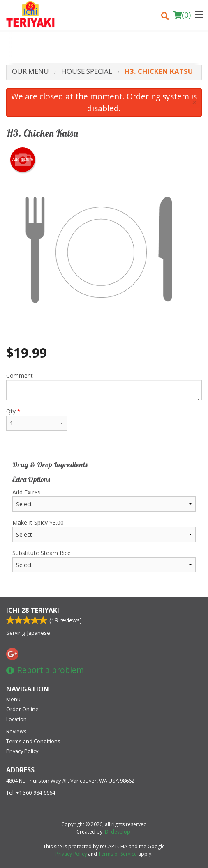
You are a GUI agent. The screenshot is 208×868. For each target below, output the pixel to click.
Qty (37, 419)
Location (16, 719)
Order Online (22, 709)
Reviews (16, 731)
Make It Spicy (104, 530)
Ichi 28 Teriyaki (33, 610)
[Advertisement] (104, 48)
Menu (13, 699)
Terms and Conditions (33, 741)
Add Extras (104, 500)
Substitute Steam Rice (104, 561)
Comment (104, 386)
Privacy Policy (22, 751)
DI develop (118, 832)
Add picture (23, 160)
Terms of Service (118, 854)
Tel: (31, 792)
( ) (182, 15)
